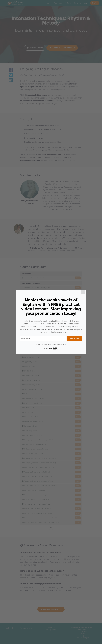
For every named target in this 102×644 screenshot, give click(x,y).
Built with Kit (51, 348)
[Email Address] (43, 339)
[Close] (83, 292)
